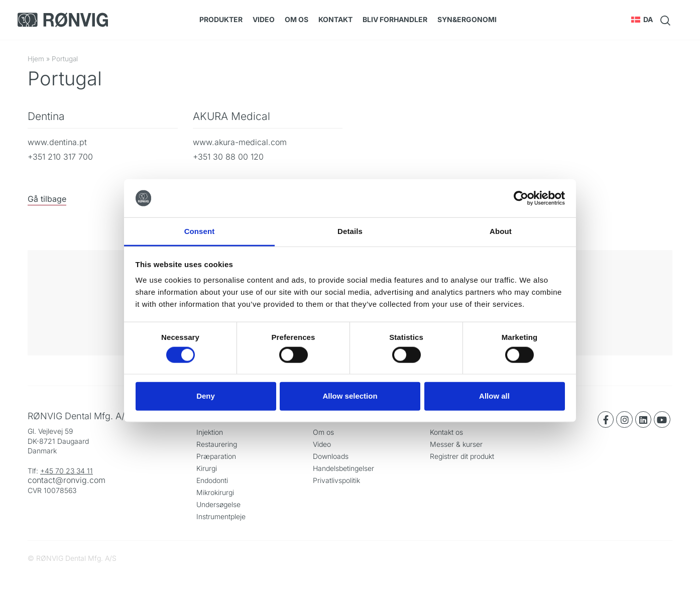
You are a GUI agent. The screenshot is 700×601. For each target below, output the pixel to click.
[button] (642, 20)
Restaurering (217, 444)
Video (264, 19)
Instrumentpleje (221, 516)
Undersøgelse (218, 504)
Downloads (331, 456)
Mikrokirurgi (215, 492)
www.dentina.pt (57, 142)
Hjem (36, 59)
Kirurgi (207, 468)
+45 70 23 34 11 (67, 471)
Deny (206, 396)
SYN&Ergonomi (467, 19)
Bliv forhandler (395, 19)
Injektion (210, 432)
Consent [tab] (200, 231)
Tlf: (34, 471)
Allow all (494, 396)
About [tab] (501, 231)
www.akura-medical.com (240, 142)
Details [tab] (350, 231)
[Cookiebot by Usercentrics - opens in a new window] (521, 198)
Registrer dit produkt (462, 456)
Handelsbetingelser (343, 468)
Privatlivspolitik (336, 480)
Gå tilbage (47, 199)
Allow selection (350, 396)
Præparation (216, 456)
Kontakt (335, 19)
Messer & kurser (456, 444)
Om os (297, 19)
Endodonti (212, 480)
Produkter (221, 19)
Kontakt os (446, 432)
